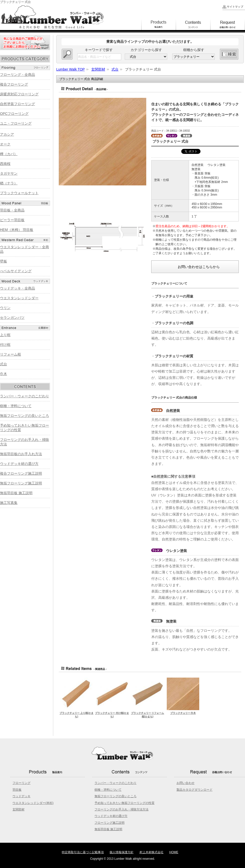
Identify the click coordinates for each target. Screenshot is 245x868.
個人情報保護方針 (121, 852)
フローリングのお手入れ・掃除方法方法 (121, 809)
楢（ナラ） (9, 183)
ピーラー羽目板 (12, 220)
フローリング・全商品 (17, 75)
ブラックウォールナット (19, 193)
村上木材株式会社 (151, 852)
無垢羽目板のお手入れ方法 (21, 454)
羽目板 (17, 790)
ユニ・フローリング (16, 123)
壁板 (3, 261)
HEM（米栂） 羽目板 (17, 230)
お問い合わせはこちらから (199, 267)
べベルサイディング (16, 271)
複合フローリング (14, 84)
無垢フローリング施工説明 (21, 483)
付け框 (5, 345)
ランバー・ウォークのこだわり (24, 396)
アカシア (7, 134)
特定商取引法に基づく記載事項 (83, 852)
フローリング (21, 783)
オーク (5, 144)
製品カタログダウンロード (194, 790)
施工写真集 (9, 503)
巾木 (3, 374)
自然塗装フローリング (17, 104)
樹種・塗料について (16, 406)
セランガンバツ (12, 318)
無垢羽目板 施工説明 (16, 493)
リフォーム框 (10, 354)
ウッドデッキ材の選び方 (19, 464)
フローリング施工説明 (109, 823)
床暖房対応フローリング (19, 94)
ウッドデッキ (21, 796)
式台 (3, 364)
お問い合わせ (185, 783)
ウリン (5, 308)
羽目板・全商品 (12, 210)
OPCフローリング (14, 114)
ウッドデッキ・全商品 (17, 288)
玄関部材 (18, 809)
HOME (174, 852)
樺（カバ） (9, 154)
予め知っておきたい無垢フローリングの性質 (124, 803)
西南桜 (5, 164)
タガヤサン (9, 173)
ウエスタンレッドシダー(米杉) (33, 803)
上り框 (5, 335)
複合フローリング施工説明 (21, 473)
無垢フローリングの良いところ (24, 416)
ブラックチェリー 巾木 (183, 713)
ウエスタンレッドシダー (19, 298)
